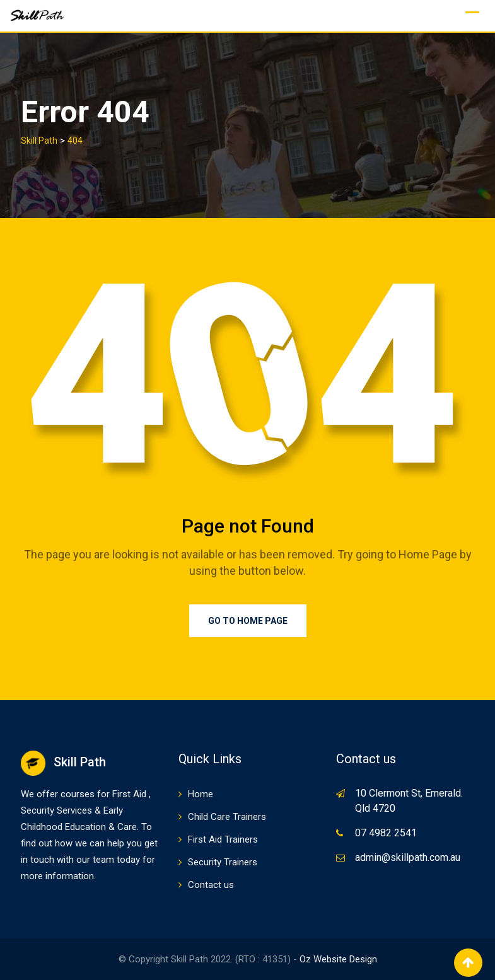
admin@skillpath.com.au (408, 857)
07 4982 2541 (386, 833)
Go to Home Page (248, 621)
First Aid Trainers (223, 839)
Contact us (211, 885)
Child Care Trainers (227, 817)
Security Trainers (223, 862)
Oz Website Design (338, 959)
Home (201, 794)
